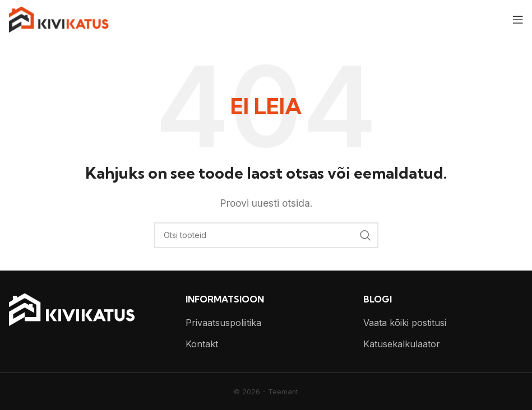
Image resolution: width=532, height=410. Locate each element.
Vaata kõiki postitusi (405, 323)
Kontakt (202, 344)
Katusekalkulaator (402, 344)
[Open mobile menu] (518, 20)
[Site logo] (59, 18)
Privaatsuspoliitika (223, 323)
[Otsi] (266, 235)
